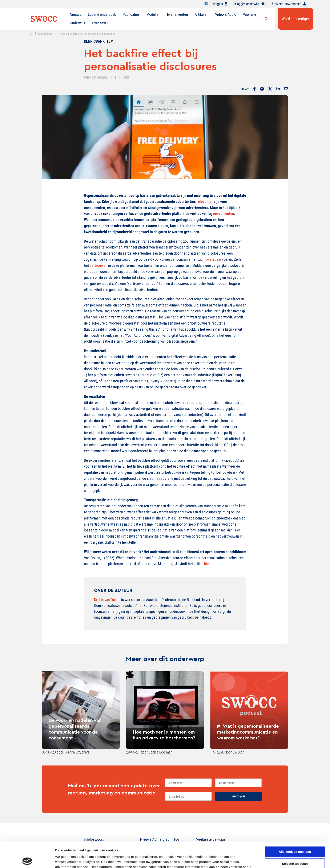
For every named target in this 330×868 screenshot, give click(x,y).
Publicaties (131, 14)
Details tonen (227, 860)
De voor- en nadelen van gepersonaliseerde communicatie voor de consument (75, 729)
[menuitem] (76, 14)
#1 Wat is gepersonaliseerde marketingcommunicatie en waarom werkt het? (248, 732)
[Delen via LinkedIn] (278, 89)
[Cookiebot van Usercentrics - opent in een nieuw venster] (27, 860)
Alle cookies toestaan (295, 826)
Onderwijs (78, 23)
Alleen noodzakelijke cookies (295, 850)
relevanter (205, 202)
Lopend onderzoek (102, 14)
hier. (207, 564)
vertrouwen (99, 265)
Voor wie (249, 14)
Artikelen (202, 14)
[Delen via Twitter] (270, 89)
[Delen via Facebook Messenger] (262, 89)
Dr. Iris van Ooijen (107, 600)
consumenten (224, 214)
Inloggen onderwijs (250, 4)
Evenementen (178, 14)
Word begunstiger (295, 19)
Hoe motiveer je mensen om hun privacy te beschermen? (164, 735)
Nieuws (76, 14)
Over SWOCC (102, 23)
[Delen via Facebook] (254, 89)
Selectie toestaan (295, 838)
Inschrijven (239, 796)
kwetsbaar (213, 259)
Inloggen (220, 4)
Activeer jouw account (289, 4)
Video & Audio (226, 14)
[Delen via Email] (286, 89)
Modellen (153, 14)
